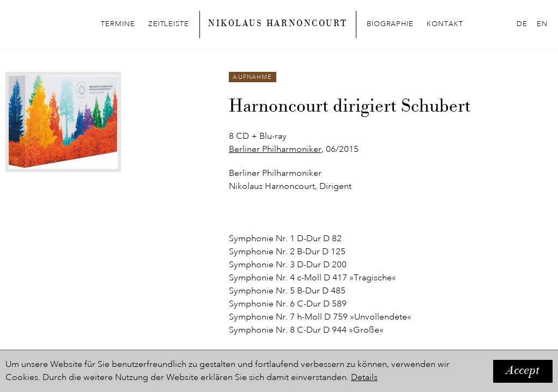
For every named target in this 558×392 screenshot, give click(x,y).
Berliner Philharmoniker (275, 150)
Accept (523, 371)
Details (364, 378)
